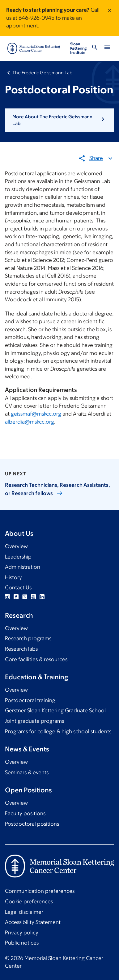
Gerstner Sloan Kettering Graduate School (55, 710)
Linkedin (42, 597)
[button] (59, 120)
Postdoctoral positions (32, 824)
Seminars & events (27, 772)
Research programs (28, 638)
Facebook (16, 597)
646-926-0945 (36, 18)
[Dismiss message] (110, 18)
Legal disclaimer (24, 912)
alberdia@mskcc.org (30, 421)
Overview (16, 546)
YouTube (33, 597)
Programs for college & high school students (58, 731)
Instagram (7, 597)
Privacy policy (22, 933)
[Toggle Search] (95, 48)
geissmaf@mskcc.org (36, 414)
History (13, 577)
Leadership (18, 557)
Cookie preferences (29, 901)
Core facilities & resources (36, 659)
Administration (23, 567)
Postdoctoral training (30, 700)
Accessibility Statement (33, 922)
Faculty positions (25, 813)
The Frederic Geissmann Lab (42, 73)
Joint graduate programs (34, 721)
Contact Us (18, 588)
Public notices (22, 943)
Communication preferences (40, 891)
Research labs (21, 649)
